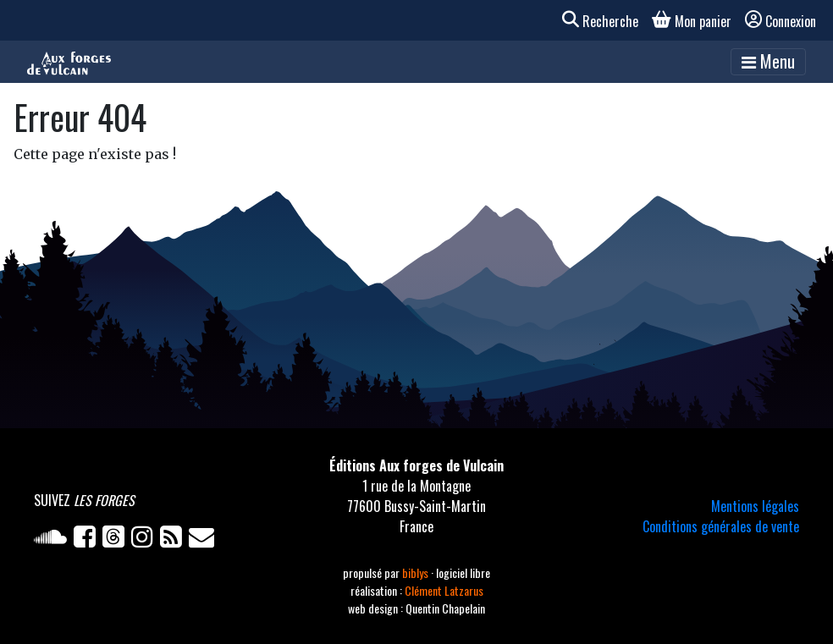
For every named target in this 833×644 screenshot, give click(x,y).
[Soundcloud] (54, 540)
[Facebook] (88, 540)
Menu (768, 61)
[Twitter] (117, 540)
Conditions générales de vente (721, 526)
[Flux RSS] (174, 540)
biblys (416, 572)
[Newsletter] (203, 540)
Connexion (781, 21)
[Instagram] (146, 540)
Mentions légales (755, 506)
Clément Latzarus (444, 590)
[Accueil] (69, 62)
